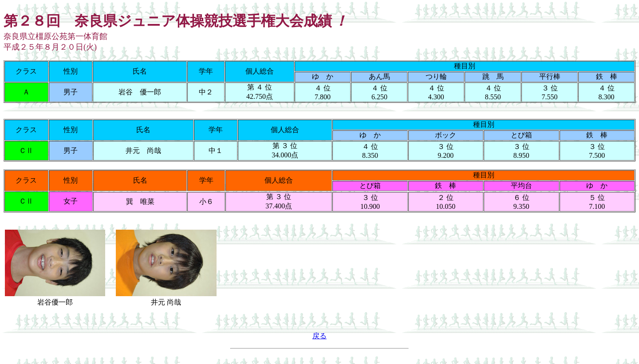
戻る (319, 336)
